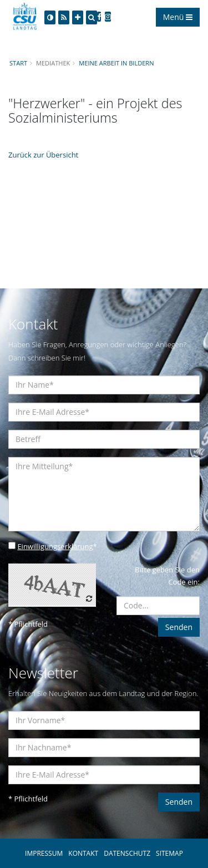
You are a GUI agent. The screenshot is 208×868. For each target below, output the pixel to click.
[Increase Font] (78, 17)
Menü (178, 17)
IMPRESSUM (44, 853)
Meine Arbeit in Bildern (116, 63)
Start (18, 63)
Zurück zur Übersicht (43, 155)
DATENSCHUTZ (127, 853)
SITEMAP (169, 853)
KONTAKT (83, 853)
